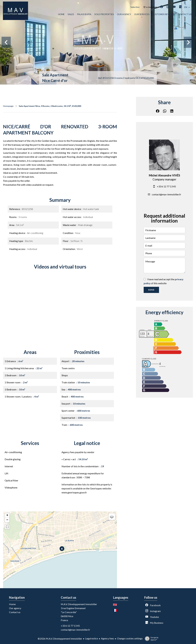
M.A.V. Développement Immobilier (79, 604)
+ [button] (7, 516)
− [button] (7, 520)
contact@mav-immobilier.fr (166, 194)
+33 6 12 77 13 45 (166, 186)
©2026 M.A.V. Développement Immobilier (60, 639)
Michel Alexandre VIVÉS (164, 175)
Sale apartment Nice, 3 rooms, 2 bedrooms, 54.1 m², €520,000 (50, 106)
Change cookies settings (130, 638)
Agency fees (107, 638)
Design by (151, 639)
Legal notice (92, 638)
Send (151, 290)
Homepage (8, 106)
